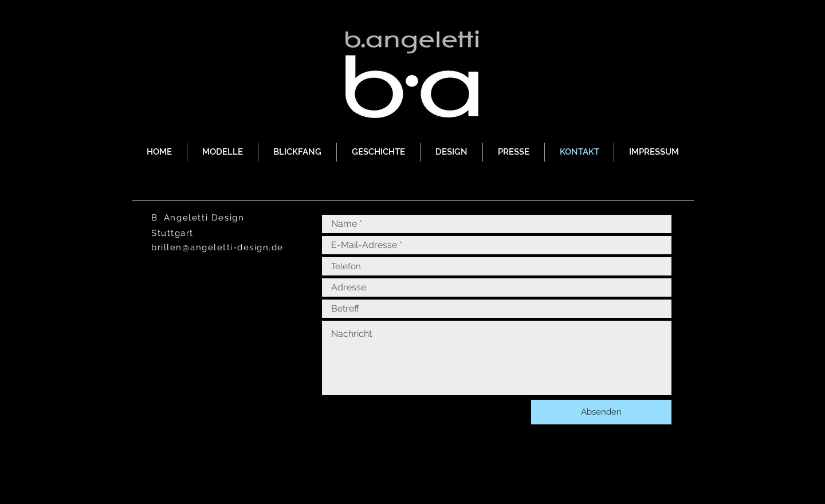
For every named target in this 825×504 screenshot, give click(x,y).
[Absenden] (601, 412)
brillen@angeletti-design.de (217, 247)
